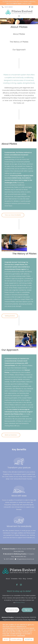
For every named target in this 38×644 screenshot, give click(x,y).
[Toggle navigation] (19, 16)
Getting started (10, 316)
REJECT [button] (6, 639)
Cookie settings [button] (16, 639)
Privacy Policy (20, 602)
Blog (24, 579)
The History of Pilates (19, 42)
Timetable (14, 579)
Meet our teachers (11, 435)
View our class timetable (13, 215)
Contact (29, 579)
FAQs (20, 579)
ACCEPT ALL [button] (29, 639)
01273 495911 (7, 7)
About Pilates (19, 34)
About (8, 579)
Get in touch (17, 4)
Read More (21, 635)
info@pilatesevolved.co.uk (24, 559)
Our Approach (19, 50)
